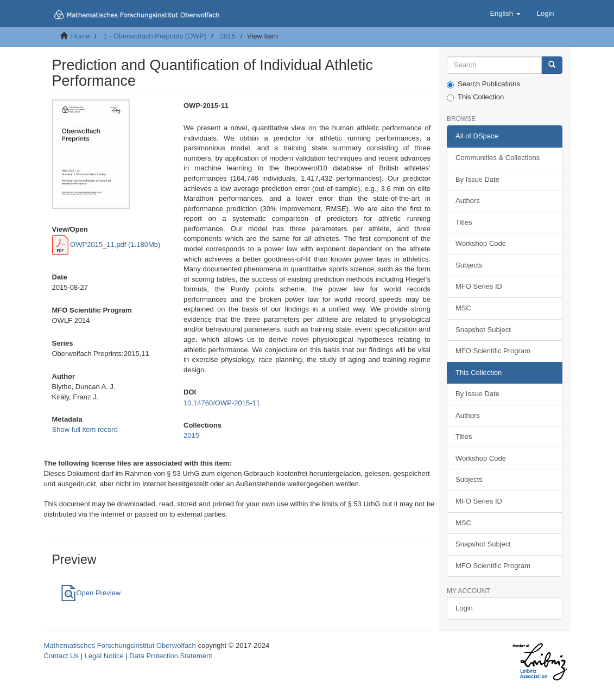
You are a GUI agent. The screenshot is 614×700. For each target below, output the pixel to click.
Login (464, 608)
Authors (468, 201)
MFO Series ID (479, 286)
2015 (228, 36)
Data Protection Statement (170, 656)
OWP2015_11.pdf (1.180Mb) (106, 244)
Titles (464, 222)
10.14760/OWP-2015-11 (222, 403)
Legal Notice (104, 656)
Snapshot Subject (483, 330)
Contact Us (61, 656)
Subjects (469, 265)
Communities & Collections (498, 158)
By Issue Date (477, 179)
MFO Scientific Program (493, 351)
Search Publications (483, 84)
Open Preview (91, 593)
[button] (505, 14)
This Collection (475, 97)
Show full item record (85, 429)
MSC (463, 308)
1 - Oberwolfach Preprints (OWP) (155, 36)
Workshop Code (481, 243)
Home (81, 36)
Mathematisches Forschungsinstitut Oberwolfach (120, 645)
